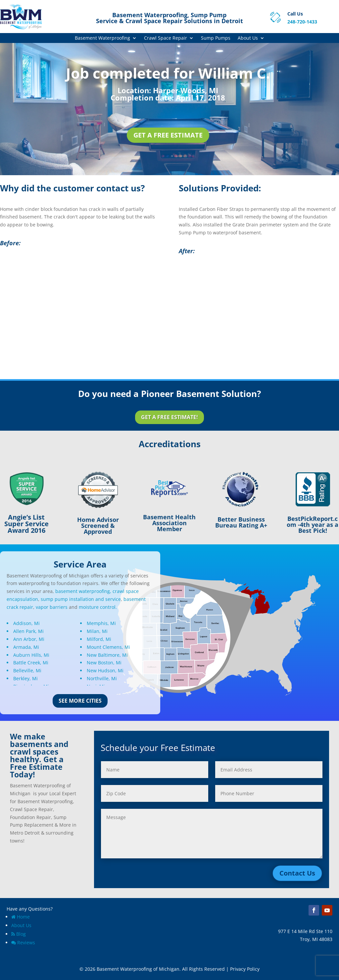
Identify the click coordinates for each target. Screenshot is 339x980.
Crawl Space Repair (166, 38)
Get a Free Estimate (168, 135)
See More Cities (80, 701)
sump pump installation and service (81, 599)
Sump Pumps (216, 38)
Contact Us (297, 873)
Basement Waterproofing (102, 38)
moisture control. (98, 607)
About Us (248, 38)
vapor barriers (52, 607)
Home (21, 917)
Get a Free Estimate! (169, 417)
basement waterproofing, (83, 591)
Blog (19, 934)
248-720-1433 (302, 22)
